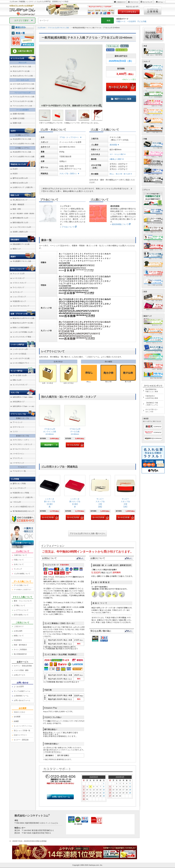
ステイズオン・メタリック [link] (22, 444)
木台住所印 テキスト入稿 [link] (22, 139)
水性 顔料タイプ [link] (19, 402)
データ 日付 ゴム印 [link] (20, 375)
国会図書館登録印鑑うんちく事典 (152, 390)
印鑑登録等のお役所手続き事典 (152, 397)
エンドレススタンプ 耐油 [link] (22, 337)
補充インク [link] (17, 249)
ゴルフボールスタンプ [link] (21, 306)
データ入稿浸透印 (23, 110)
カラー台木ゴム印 (23, 80)
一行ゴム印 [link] (17, 502)
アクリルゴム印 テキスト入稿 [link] (23, 97)
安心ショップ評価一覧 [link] (22, 730)
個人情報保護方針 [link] (20, 654)
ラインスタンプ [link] (18, 287)
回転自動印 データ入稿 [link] (21, 244)
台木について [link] (19, 564)
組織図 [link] (16, 721)
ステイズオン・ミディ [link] (21, 440)
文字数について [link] (20, 606)
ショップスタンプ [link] (19, 297)
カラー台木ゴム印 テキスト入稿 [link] (23, 84)
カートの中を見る (129, 12)
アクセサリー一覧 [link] (19, 471)
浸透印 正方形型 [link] (19, 118)
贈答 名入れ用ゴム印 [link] (20, 183)
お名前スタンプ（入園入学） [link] (23, 187)
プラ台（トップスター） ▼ (71, 137)
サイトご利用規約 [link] (20, 650)
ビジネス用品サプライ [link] (21, 363)
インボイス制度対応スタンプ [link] (23, 507)
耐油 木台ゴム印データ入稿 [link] (23, 323)
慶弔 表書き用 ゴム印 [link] (20, 218)
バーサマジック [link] (18, 463)
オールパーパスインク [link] (21, 449)
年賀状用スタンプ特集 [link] (21, 493)
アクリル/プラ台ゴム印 (22, 93)
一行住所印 (131, 21)
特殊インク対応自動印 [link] (21, 328)
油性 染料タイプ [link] (23, 406)
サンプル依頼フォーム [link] (22, 691)
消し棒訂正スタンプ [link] (20, 200)
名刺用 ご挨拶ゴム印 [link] (20, 232)
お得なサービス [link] (20, 675)
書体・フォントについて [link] (23, 601)
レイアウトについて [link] (21, 610)
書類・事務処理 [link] (18, 204)
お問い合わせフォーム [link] (22, 700)
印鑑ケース (121, 21)
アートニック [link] (18, 422)
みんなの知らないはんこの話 (152, 410)
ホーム (160, 2)
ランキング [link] (18, 569)
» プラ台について (67, 227)
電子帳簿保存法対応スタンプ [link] (23, 511)
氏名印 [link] (15, 169)
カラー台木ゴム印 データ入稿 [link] (23, 88)
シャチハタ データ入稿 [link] (21, 358)
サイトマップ (147, 2)
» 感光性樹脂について (119, 224)
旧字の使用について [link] (21, 615)
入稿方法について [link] (20, 555)
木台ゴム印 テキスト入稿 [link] (22, 67)
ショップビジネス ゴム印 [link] (22, 227)
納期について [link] (19, 636)
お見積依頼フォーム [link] (21, 696)
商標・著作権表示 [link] (20, 645)
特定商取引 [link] (18, 640)
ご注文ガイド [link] (19, 626)
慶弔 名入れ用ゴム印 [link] (20, 178)
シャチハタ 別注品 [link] (19, 354)
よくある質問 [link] (19, 686)
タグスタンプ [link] (18, 292)
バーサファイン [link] (18, 454)
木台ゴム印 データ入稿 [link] (21, 71)
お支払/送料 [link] (18, 631)
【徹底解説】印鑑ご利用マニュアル (152, 404)
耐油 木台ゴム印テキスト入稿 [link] (23, 318)
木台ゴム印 (23, 63)
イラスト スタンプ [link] (19, 283)
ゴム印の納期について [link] (22, 574)
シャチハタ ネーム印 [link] (20, 349)
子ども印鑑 (142, 21)
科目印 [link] (15, 174)
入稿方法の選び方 (23, 51)
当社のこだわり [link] (20, 712)
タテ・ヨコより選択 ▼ (118, 154)
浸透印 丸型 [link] (17, 123)
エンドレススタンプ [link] (20, 385)
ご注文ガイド (121, 2)
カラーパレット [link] (18, 427)
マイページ (134, 2)
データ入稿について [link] (21, 585)
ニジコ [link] (15, 431)
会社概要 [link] (17, 717)
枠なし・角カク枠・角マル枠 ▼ (121, 174)
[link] (50, 426)
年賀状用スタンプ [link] (19, 301)
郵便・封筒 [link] (17, 209)
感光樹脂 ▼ (114, 145)
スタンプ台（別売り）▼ (69, 174)
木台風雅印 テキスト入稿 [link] (22, 261)
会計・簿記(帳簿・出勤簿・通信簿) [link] (23, 213)
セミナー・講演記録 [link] (21, 740)
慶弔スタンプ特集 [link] (19, 484)
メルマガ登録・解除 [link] (21, 670)
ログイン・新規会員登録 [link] (23, 666)
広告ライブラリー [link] (20, 735)
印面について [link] (19, 560)
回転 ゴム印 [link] (17, 380)
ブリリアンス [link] (18, 458)
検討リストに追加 (121, 99)
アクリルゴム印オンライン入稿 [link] (22, 106)
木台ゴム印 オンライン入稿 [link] (23, 76)
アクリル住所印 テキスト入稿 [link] (23, 144)
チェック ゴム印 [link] (19, 274)
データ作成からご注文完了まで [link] (22, 590)
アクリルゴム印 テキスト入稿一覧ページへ (87, 533)
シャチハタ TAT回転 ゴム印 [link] (23, 332)
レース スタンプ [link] (19, 278)
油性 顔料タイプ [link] (23, 397)
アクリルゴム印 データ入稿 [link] (23, 101)
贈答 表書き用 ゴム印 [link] (20, 223)
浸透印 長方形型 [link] (19, 114)
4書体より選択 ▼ (117, 159)
